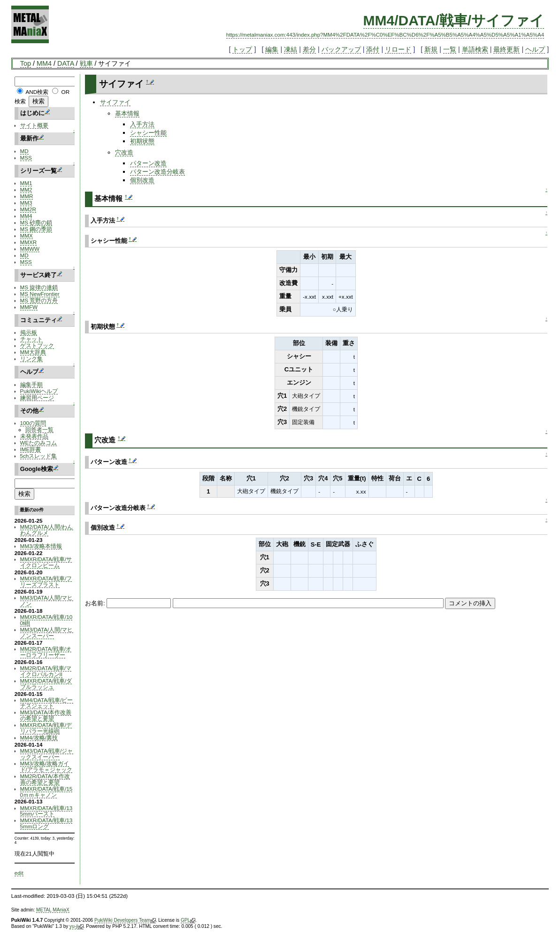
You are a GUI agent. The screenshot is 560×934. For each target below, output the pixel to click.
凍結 (291, 49)
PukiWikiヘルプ (39, 391)
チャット (31, 339)
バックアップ (341, 49)
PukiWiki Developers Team (125, 920)
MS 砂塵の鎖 (36, 222)
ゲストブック (37, 345)
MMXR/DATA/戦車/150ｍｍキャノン (46, 792)
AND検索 (37, 92)
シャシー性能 (148, 133)
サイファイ (115, 102)
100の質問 (33, 423)
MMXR (29, 242)
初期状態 (142, 141)
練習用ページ (37, 398)
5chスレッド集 (39, 456)
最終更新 (506, 49)
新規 (431, 49)
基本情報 (127, 113)
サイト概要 (34, 125)
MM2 (26, 189)
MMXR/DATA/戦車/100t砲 (46, 620)
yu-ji (76, 926)
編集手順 (31, 384)
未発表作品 (34, 436)
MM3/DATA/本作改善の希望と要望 (46, 715)
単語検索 (475, 49)
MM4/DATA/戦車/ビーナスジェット (47, 703)
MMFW (29, 307)
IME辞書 (31, 449)
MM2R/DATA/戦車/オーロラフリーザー (46, 652)
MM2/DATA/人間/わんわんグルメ (47, 530)
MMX (27, 235)
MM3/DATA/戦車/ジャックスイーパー (47, 754)
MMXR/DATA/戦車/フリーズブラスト (46, 581)
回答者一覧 (39, 429)
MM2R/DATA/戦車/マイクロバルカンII (46, 671)
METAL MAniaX (53, 910)
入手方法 (142, 124)
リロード (398, 49)
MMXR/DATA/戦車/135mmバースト (46, 811)
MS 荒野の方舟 (39, 300)
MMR (27, 196)
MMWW (30, 249)
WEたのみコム (39, 443)
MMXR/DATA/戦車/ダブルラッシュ (46, 684)
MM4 (44, 63)
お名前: (96, 603)
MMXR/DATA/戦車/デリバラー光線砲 (46, 728)
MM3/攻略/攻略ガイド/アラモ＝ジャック (46, 766)
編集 (272, 49)
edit (19, 873)
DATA (65, 63)
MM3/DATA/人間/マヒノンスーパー (47, 633)
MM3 (26, 203)
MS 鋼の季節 (36, 229)
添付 (373, 49)
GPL (188, 920)
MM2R (28, 209)
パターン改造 (148, 163)
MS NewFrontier (40, 294)
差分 (309, 49)
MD (24, 151)
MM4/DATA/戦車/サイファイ (454, 20)
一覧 (450, 49)
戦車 (86, 63)
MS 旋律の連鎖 (39, 287)
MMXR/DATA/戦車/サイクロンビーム (46, 562)
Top (26, 63)
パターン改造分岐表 (157, 172)
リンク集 (31, 359)
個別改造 (142, 180)
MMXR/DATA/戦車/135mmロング (46, 823)
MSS (26, 158)
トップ (242, 49)
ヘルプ (535, 49)
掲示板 (29, 332)
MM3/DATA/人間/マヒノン (47, 601)
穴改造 (124, 152)
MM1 (26, 183)
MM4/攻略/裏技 (39, 737)
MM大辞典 (33, 352)
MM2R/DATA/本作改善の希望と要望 (45, 779)
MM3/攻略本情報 (41, 546)
